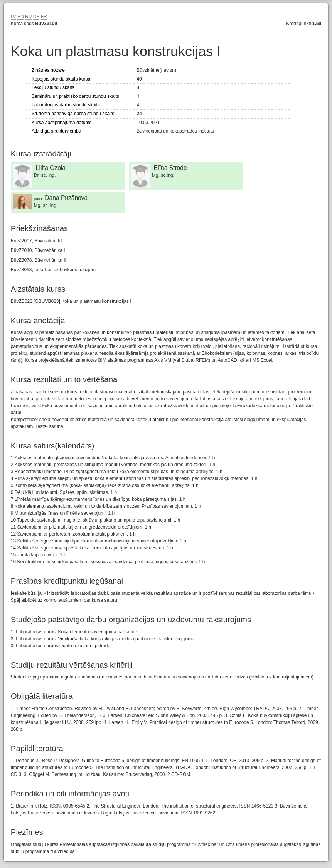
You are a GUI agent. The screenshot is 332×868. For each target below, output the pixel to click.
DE (36, 17)
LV (13, 17)
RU (28, 17)
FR (44, 17)
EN (21, 17)
